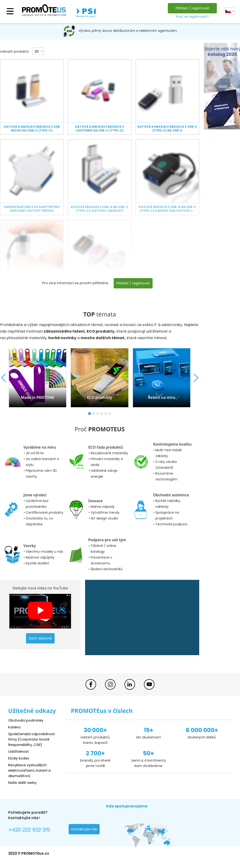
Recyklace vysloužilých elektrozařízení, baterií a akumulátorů (29, 770)
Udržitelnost (19, 751)
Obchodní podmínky (26, 720)
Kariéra (14, 727)
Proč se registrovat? (192, 17)
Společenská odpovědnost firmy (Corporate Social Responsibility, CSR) (32, 739)
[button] (90, 414)
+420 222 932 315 (29, 830)
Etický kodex (19, 758)
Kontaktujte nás (84, 829)
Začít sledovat (40, 638)
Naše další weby (22, 783)
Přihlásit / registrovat (192, 8)
